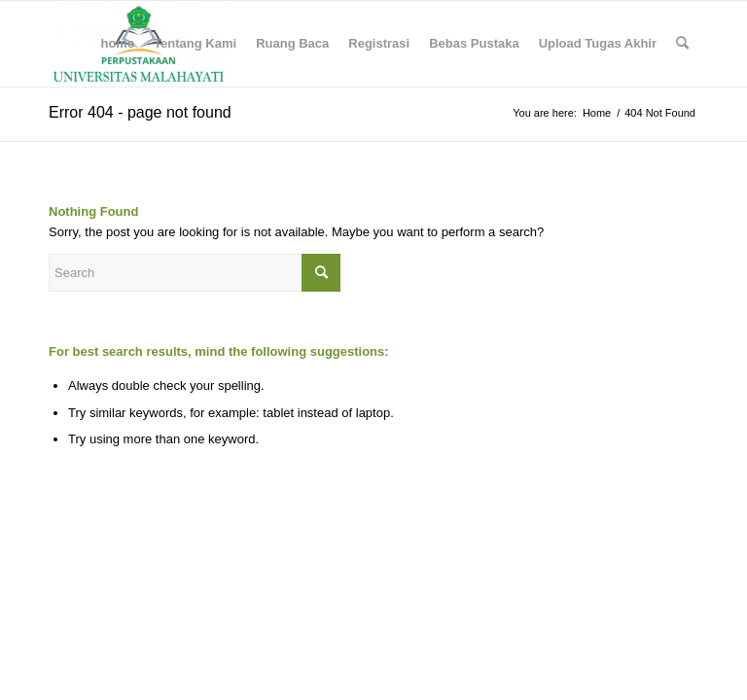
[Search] (682, 44)
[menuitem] (117, 44)
